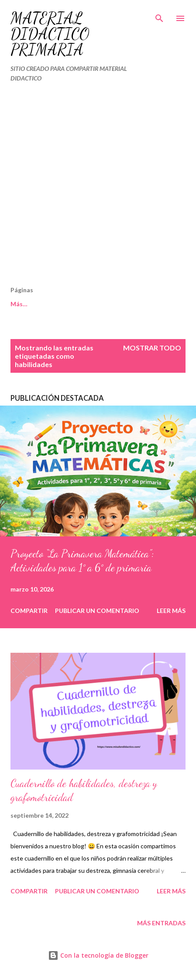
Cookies (22, 304)
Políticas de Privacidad (90, 304)
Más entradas (161, 923)
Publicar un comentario (97, 611)
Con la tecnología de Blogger (98, 955)
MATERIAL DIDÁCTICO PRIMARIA (50, 34)
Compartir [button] (29, 611)
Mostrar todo (152, 348)
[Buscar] (159, 16)
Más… (154, 304)
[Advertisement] (98, 188)
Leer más (171, 611)
